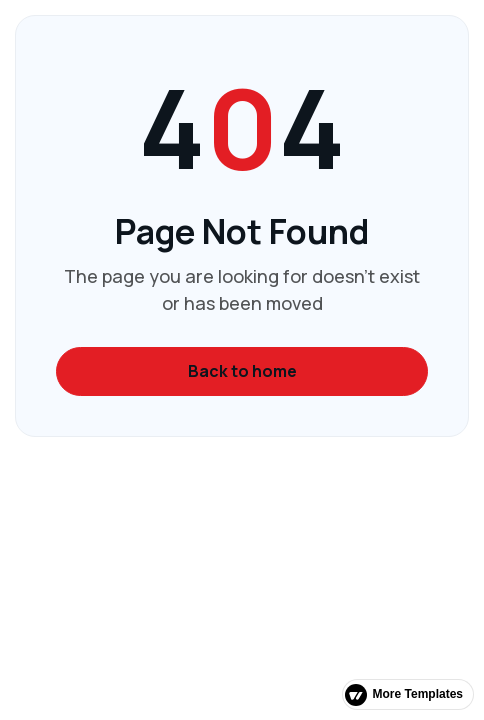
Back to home (242, 371)
